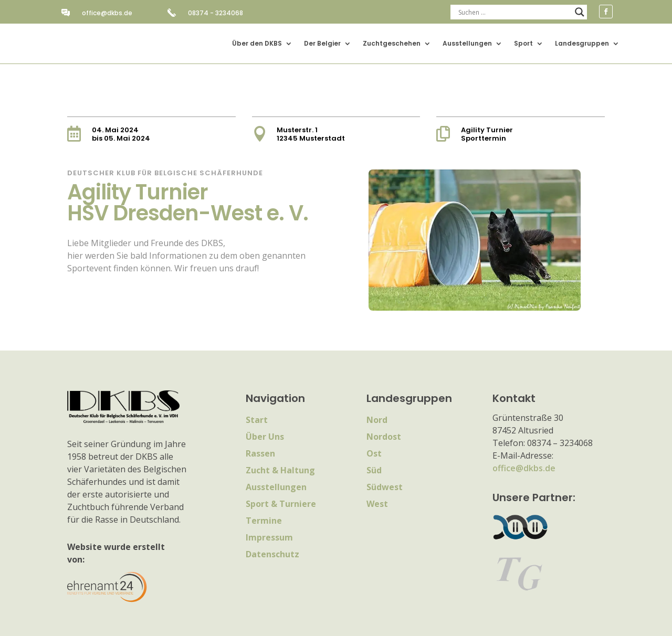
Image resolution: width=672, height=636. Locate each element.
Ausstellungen (467, 43)
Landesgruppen (582, 43)
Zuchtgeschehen (392, 43)
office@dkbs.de (107, 13)
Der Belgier (322, 43)
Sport (523, 43)
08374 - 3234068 (216, 13)
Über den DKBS (257, 43)
